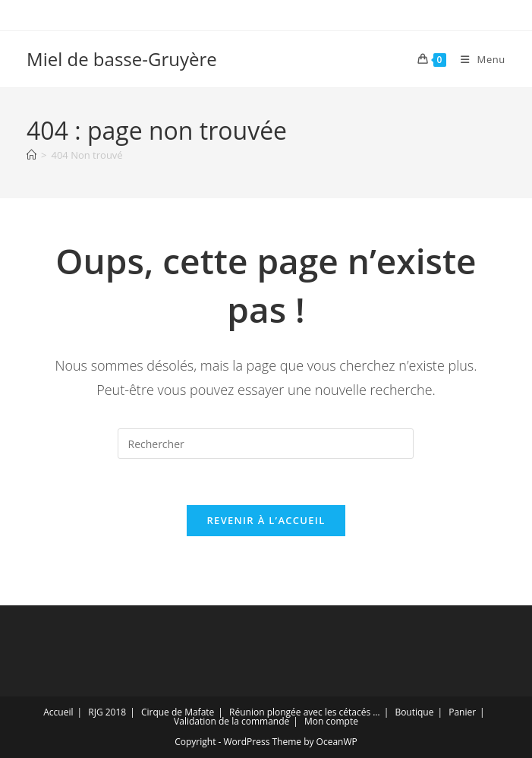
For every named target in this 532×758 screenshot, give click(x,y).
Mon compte (331, 721)
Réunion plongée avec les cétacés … (305, 712)
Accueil (58, 712)
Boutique (414, 712)
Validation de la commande (231, 721)
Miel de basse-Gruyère (122, 59)
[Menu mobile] (477, 59)
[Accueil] (31, 155)
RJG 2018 (107, 712)
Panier (462, 712)
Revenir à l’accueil (266, 520)
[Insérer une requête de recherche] (266, 444)
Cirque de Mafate (178, 712)
